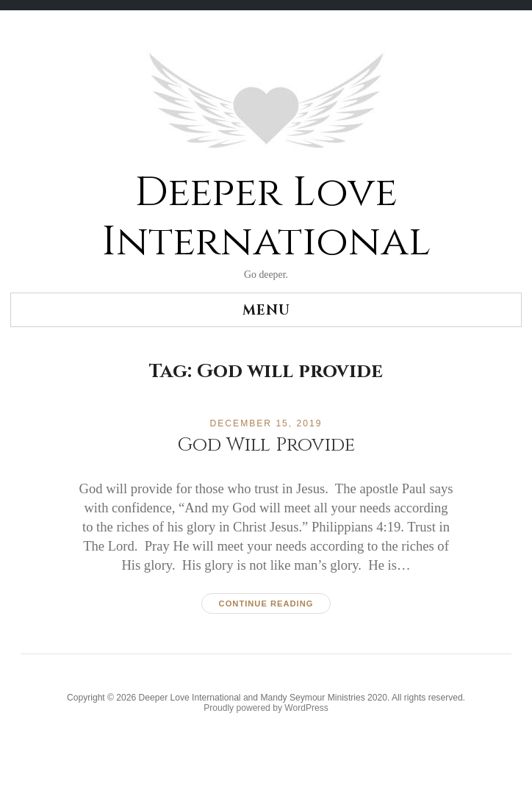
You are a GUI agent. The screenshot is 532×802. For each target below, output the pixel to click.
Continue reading (266, 604)
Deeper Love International (266, 218)
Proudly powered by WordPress (266, 708)
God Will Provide (266, 445)
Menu (266, 311)
